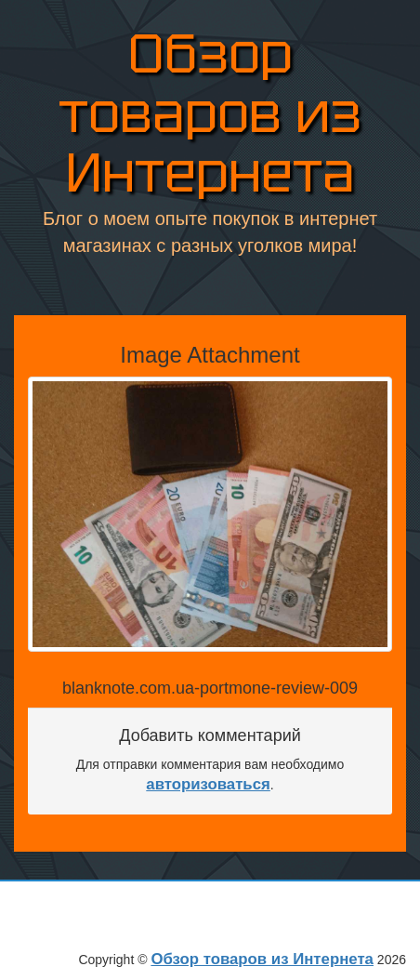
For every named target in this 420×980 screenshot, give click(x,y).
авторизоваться (208, 784)
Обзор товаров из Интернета (210, 114)
